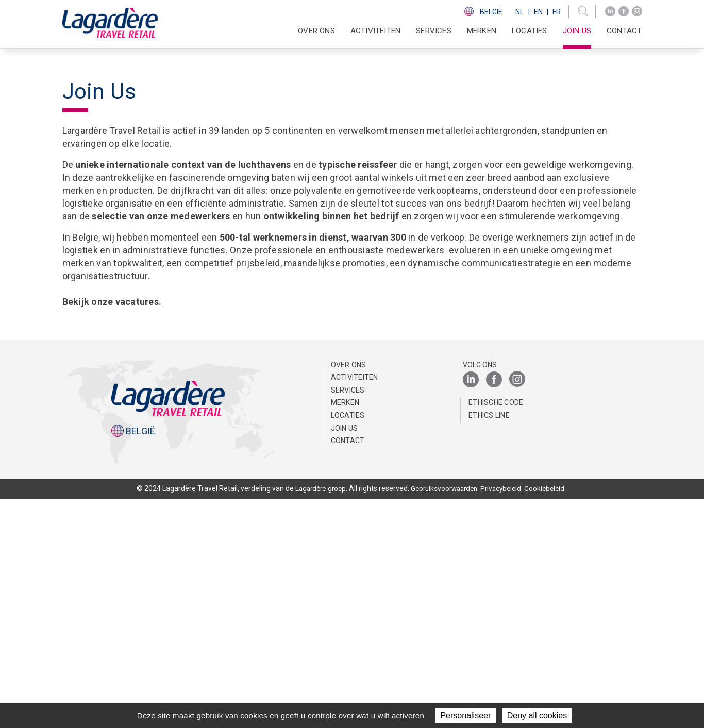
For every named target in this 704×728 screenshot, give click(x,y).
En (538, 12)
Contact (624, 31)
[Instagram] (637, 12)
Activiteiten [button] (375, 31)
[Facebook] (624, 12)
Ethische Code (496, 632)
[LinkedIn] (610, 12)
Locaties (530, 31)
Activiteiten (355, 606)
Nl (519, 12)
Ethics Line (489, 644)
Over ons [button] (316, 31)
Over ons (349, 594)
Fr (557, 12)
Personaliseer (465, 715)
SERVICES (434, 31)
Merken (482, 31)
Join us (577, 31)
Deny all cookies (537, 715)
